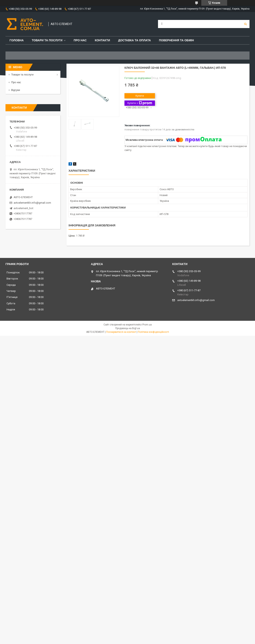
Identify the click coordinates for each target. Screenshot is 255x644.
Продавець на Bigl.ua (128, 328)
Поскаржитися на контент (121, 332)
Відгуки (16, 90)
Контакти (102, 40)
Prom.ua (147, 325)
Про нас (80, 40)
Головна (17, 40)
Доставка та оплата (135, 40)
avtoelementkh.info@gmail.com (32, 203)
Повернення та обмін (177, 40)
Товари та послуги (47, 40)
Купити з (140, 103)
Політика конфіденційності (153, 332)
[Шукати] (245, 24)
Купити (140, 96)
